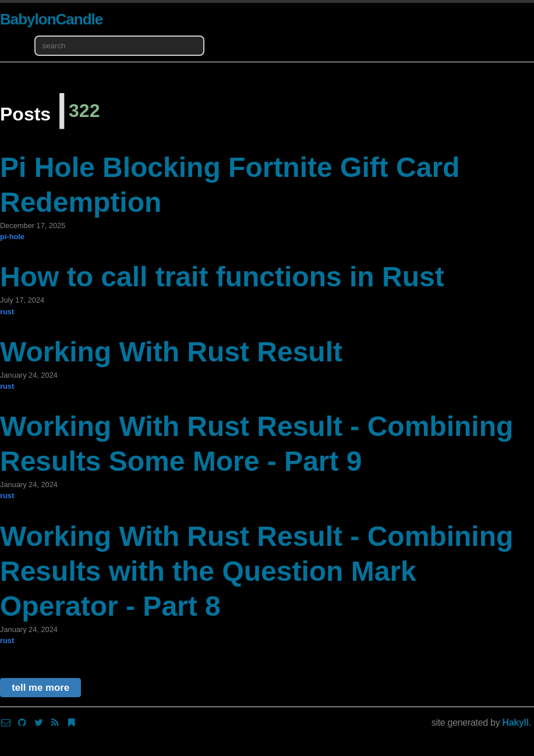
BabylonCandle (51, 19)
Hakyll (516, 723)
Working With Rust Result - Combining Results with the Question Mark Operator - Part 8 (257, 571)
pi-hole (12, 237)
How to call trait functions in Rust (222, 277)
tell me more (40, 688)
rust (7, 312)
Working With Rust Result (171, 352)
